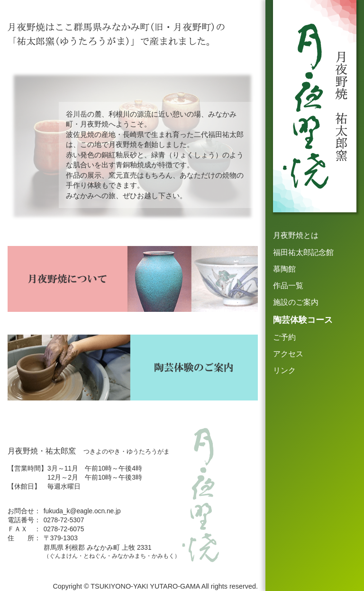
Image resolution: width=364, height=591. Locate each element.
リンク (284, 370)
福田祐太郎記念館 (303, 252)
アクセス (288, 354)
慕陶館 (284, 269)
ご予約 (284, 337)
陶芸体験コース (303, 320)
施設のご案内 (296, 302)
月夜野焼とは (296, 235)
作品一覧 (288, 286)
